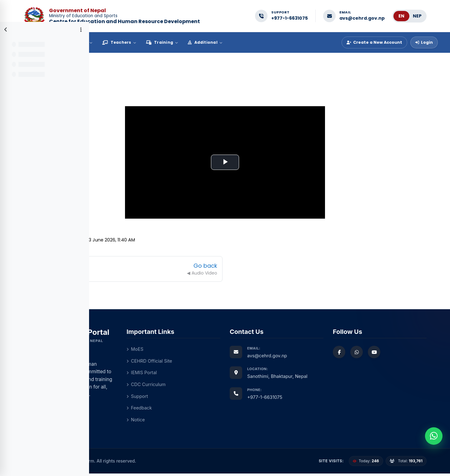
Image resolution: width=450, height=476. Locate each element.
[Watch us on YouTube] (407, 353)
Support (199, 398)
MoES (196, 350)
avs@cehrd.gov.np (362, 18)
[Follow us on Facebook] (372, 353)
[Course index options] (81, 30)
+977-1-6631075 (290, 18)
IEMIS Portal (203, 374)
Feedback (201, 410)
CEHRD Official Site (211, 362)
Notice (197, 422)
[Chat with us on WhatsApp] (389, 353)
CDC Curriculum (208, 386)
